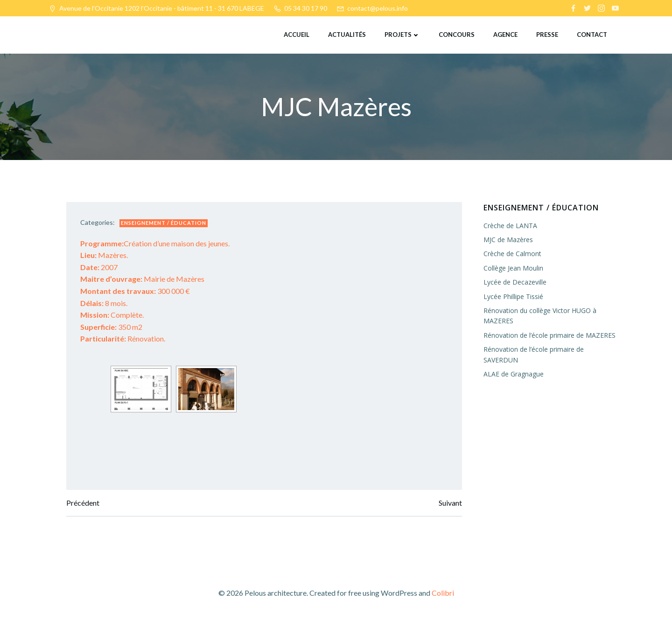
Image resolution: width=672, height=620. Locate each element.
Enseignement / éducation (164, 223)
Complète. (112, 315)
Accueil (297, 35)
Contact (592, 35)
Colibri (443, 593)
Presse (547, 35)
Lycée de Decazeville (515, 282)
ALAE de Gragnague (514, 374)
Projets (402, 35)
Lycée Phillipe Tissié (513, 296)
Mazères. (104, 255)
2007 (99, 267)
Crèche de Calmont (512, 254)
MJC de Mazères (508, 240)
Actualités (347, 35)
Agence (505, 35)
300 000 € (135, 291)
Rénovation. (123, 338)
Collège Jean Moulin (513, 268)
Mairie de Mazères (142, 279)
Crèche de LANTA (510, 226)
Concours (457, 35)
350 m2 (111, 327)
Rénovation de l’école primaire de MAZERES (549, 335)
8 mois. (104, 303)
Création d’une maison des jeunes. (155, 243)
